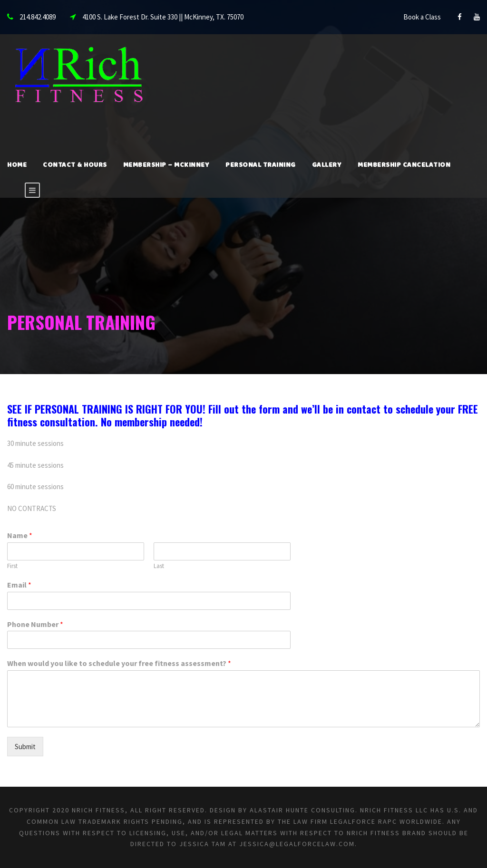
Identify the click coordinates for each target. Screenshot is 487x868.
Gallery (327, 166)
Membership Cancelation (404, 166)
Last (159, 566)
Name (20, 535)
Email (19, 585)
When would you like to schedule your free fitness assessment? (119, 663)
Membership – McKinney (166, 166)
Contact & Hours (75, 166)
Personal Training (261, 166)
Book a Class (422, 17)
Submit (25, 747)
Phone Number (35, 624)
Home (17, 166)
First (12, 566)
